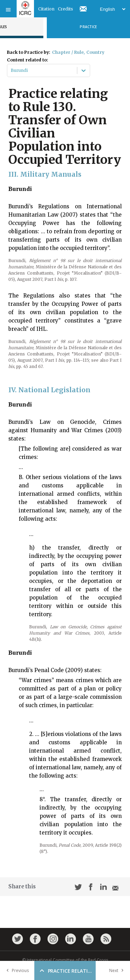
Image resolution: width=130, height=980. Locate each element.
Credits (66, 9)
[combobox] (11, 70)
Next (118, 970)
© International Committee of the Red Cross (65, 960)
